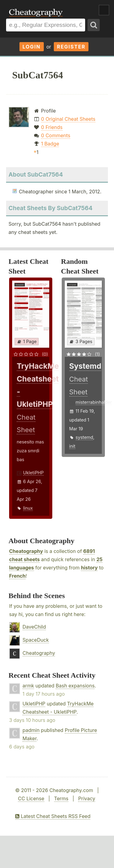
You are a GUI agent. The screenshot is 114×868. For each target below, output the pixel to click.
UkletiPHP (33, 473)
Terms (61, 798)
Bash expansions (75, 686)
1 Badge (50, 144)
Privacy (87, 798)
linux (28, 508)
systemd (85, 437)
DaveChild (34, 627)
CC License (31, 798)
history (89, 568)
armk (28, 686)
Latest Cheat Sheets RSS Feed (53, 816)
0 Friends (52, 127)
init (72, 446)
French (17, 576)
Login (32, 47)
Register (71, 47)
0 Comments (56, 135)
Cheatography (26, 551)
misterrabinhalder (94, 402)
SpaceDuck (36, 640)
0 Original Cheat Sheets (68, 119)
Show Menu (104, 10)
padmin (31, 730)
